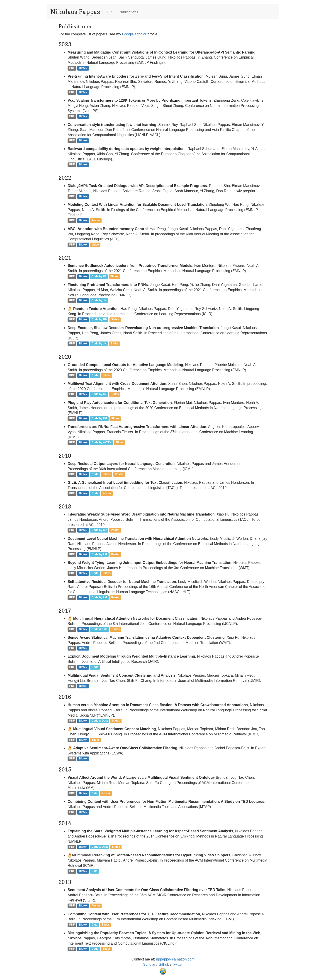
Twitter (177, 964)
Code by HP (99, 319)
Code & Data (100, 721)
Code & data (100, 629)
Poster (96, 221)
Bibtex (83, 68)
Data (95, 793)
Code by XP (99, 530)
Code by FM (99, 418)
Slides (114, 276)
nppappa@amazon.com (175, 959)
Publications (128, 12)
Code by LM (99, 554)
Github (164, 964)
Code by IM (99, 276)
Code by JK (99, 301)
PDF (72, 68)
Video (95, 245)
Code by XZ (99, 394)
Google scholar (134, 34)
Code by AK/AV (101, 443)
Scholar (150, 964)
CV (109, 12)
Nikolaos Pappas (75, 12)
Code (95, 375)
